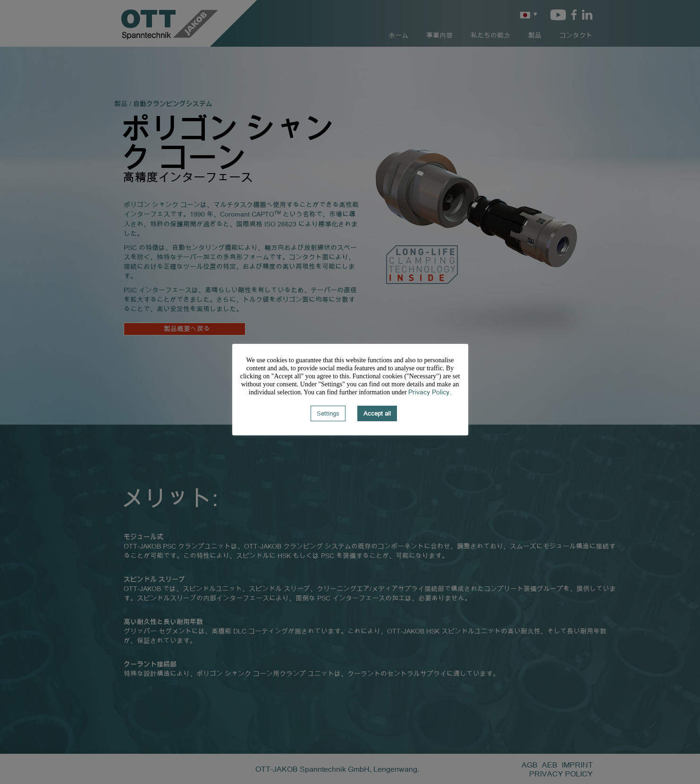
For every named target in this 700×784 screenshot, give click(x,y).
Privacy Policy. (430, 392)
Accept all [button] (377, 413)
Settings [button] (328, 413)
